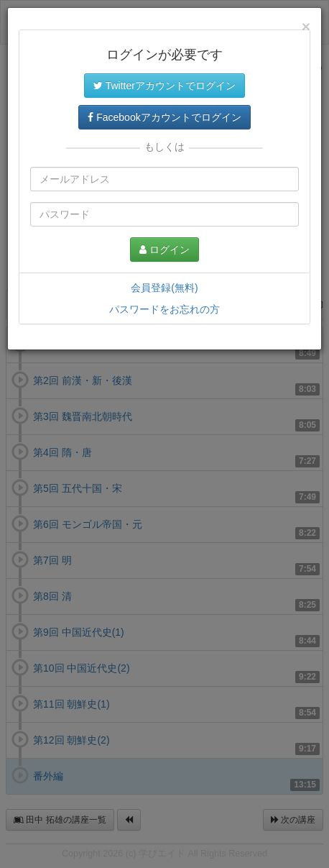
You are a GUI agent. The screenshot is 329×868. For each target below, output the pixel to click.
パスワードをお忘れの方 (164, 309)
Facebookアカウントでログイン (164, 117)
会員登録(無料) (164, 288)
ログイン (164, 250)
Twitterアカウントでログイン (164, 86)
